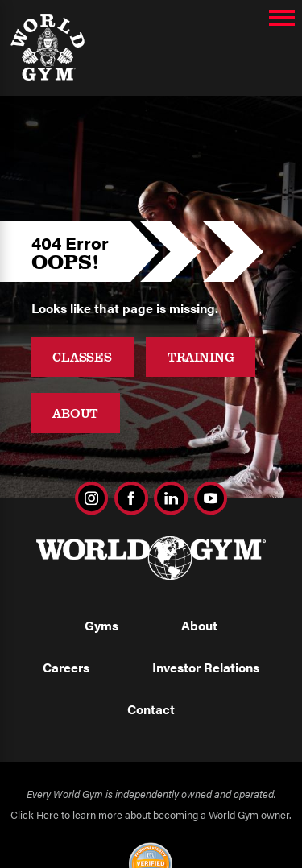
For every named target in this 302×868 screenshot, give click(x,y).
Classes (82, 356)
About (75, 413)
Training (201, 356)
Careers (66, 667)
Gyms (101, 625)
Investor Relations (206, 667)
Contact (151, 709)
